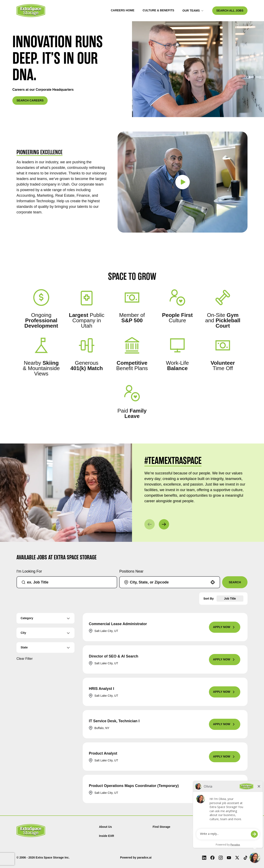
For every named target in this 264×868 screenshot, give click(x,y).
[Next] (164, 524)
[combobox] (68, 582)
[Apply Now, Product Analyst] (225, 757)
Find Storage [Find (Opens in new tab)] (161, 827)
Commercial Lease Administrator (118, 624)
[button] (213, 582)
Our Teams (193, 11)
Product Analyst (103, 753)
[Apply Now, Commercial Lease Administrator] (225, 627)
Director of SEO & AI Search (114, 656)
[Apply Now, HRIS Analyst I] (225, 692)
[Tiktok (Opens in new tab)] (245, 858)
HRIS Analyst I (101, 689)
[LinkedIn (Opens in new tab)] (204, 858)
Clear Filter (25, 659)
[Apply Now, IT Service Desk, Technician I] (225, 724)
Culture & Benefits (159, 10)
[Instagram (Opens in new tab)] (221, 858)
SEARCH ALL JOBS (230, 11)
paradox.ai (144, 857)
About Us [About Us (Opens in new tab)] (105, 827)
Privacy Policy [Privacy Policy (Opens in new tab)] (216, 827)
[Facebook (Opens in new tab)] (212, 858)
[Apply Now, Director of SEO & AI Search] (225, 660)
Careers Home (123, 10)
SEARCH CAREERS (30, 100)
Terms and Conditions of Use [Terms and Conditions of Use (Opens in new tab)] (226, 836)
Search (235, 582)
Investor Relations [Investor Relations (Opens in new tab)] (219, 845)
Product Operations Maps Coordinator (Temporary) (134, 786)
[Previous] (150, 524)
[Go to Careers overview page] (31, 11)
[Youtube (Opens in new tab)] (229, 858)
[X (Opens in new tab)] (237, 858)
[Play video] (183, 182)
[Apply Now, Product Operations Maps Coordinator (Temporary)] (225, 789)
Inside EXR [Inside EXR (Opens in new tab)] (107, 836)
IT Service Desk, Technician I (114, 721)
